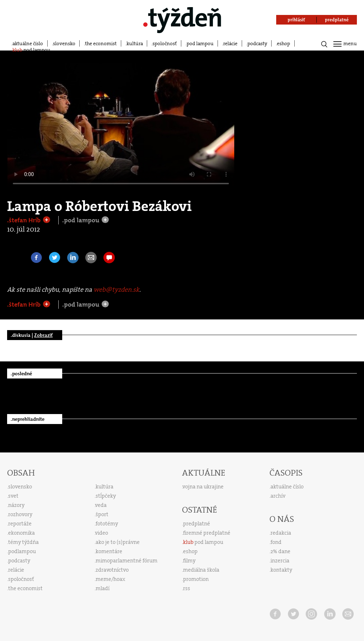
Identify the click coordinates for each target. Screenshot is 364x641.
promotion (196, 579)
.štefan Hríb (25, 220)
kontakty (281, 570)
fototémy (107, 524)
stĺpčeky (106, 496)
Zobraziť (43, 335)
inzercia (280, 561)
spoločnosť (165, 43)
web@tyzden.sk (116, 290)
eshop (283, 43)
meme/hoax (110, 579)
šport (102, 514)
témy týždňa (23, 542)
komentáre (109, 551)
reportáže (20, 524)
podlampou (22, 551)
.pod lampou (81, 220)
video (102, 533)
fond (276, 542)
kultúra (135, 43)
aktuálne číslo (28, 43)
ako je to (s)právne (118, 542)
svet (13, 496)
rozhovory (20, 514)
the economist (101, 43)
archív (278, 496)
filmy (189, 561)
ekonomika (22, 533)
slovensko (64, 43)
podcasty (257, 43)
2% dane (280, 551)
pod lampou (200, 43)
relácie (230, 43)
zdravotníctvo (112, 570)
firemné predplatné (207, 533)
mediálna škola (201, 570)
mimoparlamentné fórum (127, 561)
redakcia (281, 533)
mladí (103, 588)
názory (16, 505)
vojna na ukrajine (203, 487)
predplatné (197, 524)
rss (187, 588)
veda (101, 505)
